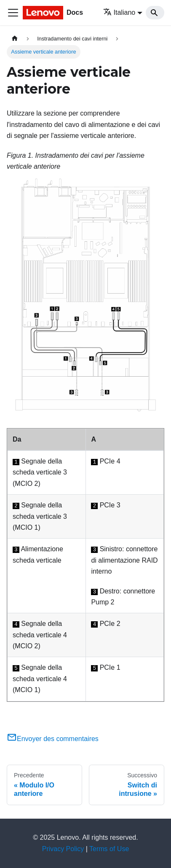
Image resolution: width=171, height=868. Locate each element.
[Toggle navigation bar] (13, 13)
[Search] (155, 13)
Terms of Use (109, 849)
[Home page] (15, 39)
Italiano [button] (119, 12)
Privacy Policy (63, 849)
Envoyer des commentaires (53, 739)
